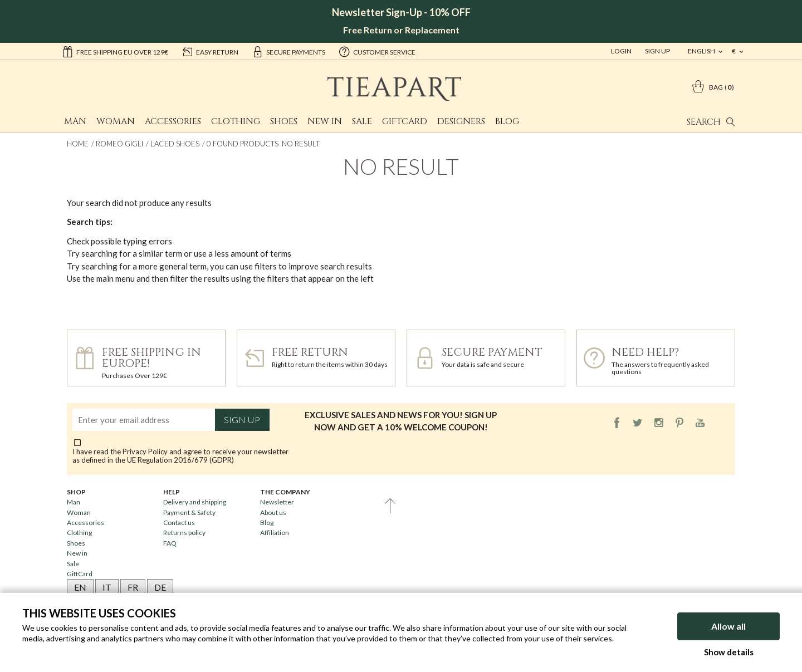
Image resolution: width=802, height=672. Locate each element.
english (702, 51)
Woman (116, 121)
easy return (210, 51)
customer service (377, 51)
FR (133, 587)
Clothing (236, 121)
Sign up (242, 420)
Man (75, 121)
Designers (461, 121)
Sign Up (657, 51)
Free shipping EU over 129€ (115, 51)
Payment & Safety (189, 512)
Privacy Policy (145, 452)
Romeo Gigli (119, 144)
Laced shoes (175, 144)
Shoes (284, 121)
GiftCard (405, 121)
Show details (729, 652)
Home (78, 144)
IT (107, 587)
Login (621, 51)
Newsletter (277, 502)
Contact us (179, 523)
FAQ (170, 543)
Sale (362, 121)
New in (325, 121)
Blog (507, 121)
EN (80, 587)
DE (160, 587)
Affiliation (275, 533)
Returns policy (184, 533)
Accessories (173, 121)
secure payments (288, 51)
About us (273, 512)
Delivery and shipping (195, 502)
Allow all (728, 626)
